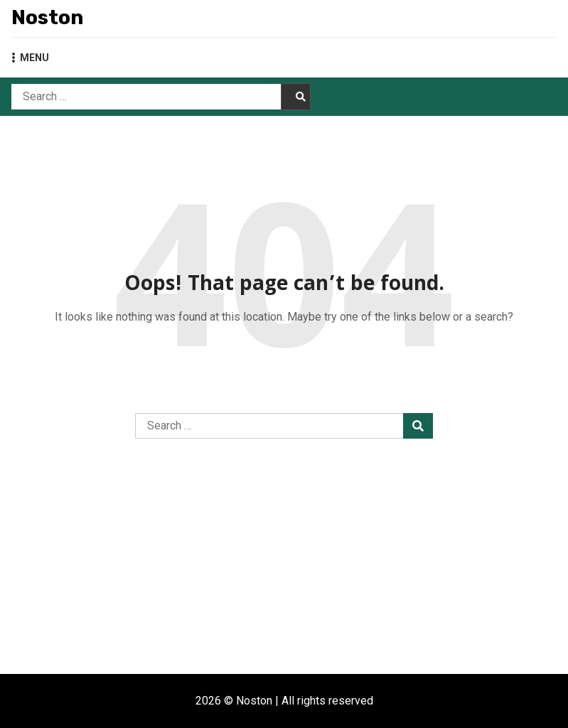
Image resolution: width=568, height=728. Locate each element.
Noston (47, 17)
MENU (30, 58)
